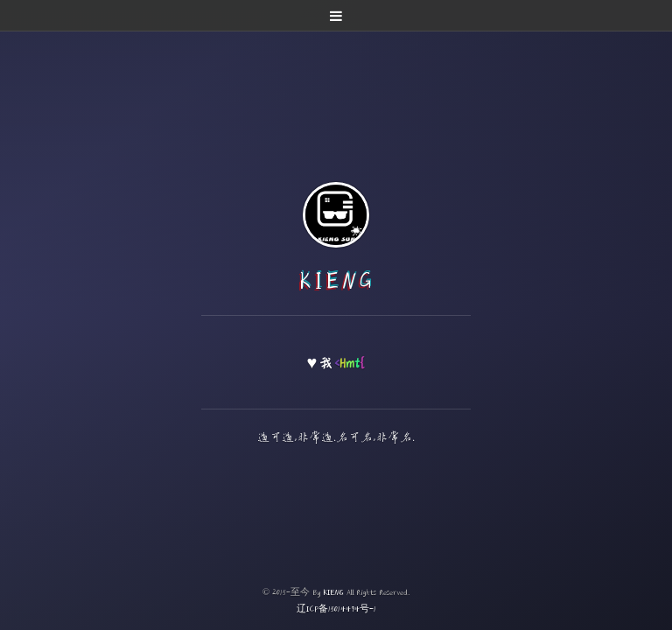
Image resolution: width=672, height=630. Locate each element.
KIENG (336, 280)
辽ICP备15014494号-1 (336, 609)
